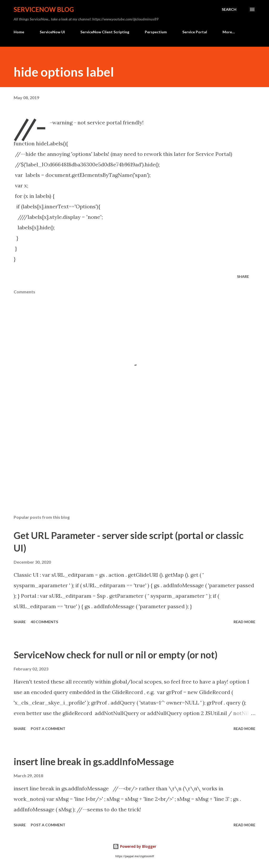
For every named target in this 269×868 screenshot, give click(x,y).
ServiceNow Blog (44, 9)
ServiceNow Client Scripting (105, 32)
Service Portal (195, 32)
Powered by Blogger (134, 846)
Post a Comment (48, 729)
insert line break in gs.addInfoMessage (94, 761)
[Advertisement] (134, 469)
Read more (244, 622)
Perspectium (156, 32)
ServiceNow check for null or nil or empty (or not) (116, 655)
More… (229, 32)
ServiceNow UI (52, 32)
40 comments (44, 622)
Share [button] (243, 276)
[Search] (229, 9)
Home (19, 32)
